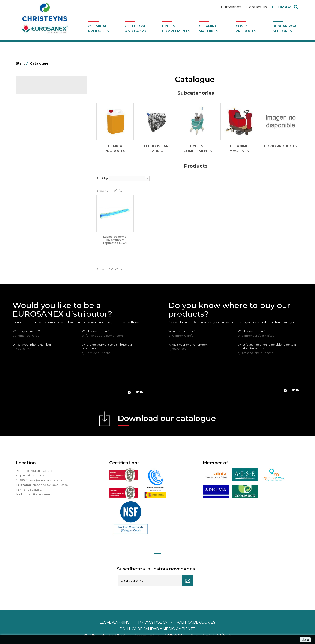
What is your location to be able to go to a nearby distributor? (267, 346)
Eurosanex (231, 7)
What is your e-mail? (96, 331)
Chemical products (99, 29)
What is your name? (26, 331)
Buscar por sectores (284, 29)
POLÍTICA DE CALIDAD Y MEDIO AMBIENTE (157, 629)
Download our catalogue (167, 420)
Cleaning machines (209, 29)
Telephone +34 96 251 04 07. (50, 485)
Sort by (102, 178)
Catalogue (37, 88)
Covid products (246, 29)
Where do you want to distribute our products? (107, 346)
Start (22, 63)
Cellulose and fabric (136, 29)
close (305, 640)
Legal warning (115, 622)
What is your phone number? (33, 345)
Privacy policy (153, 622)
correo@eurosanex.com (40, 494)
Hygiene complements (176, 29)
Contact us (257, 7)
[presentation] (78, 378)
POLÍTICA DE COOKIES (196, 622)
